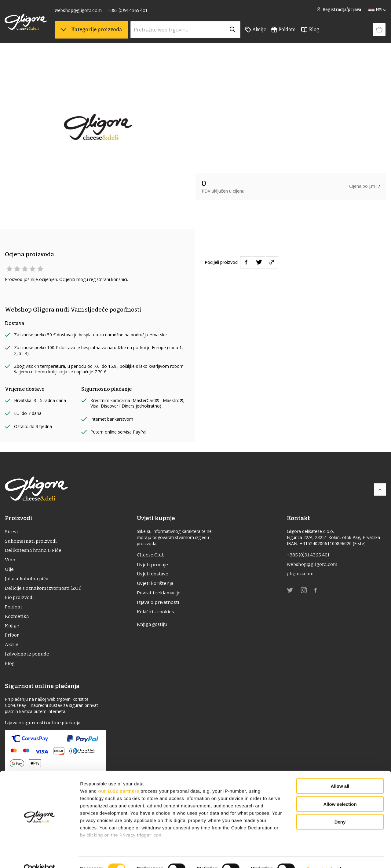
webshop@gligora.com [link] (79, 11)
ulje (10, 571)
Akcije (256, 31)
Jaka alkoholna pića (27, 581)
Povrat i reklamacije (160, 594)
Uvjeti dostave (154, 575)
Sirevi (11, 532)
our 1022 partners (119, 778)
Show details (321, 856)
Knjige (13, 630)
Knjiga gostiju (154, 627)
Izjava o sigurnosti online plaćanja (44, 728)
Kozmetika (17, 620)
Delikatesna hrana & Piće (33, 551)
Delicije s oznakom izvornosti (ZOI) (44, 591)
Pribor (12, 639)
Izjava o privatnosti (160, 604)
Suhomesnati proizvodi (31, 542)
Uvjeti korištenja (157, 585)
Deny (340, 809)
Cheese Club (152, 555)
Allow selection (340, 791)
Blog (310, 31)
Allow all (340, 774)
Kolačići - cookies (157, 614)
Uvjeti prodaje (154, 565)
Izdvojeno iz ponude (28, 659)
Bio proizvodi (20, 600)
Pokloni (284, 31)
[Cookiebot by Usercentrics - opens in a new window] (40, 856)
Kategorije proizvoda (92, 31)
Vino (10, 561)
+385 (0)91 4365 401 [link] (128, 11)
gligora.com (300, 575)
